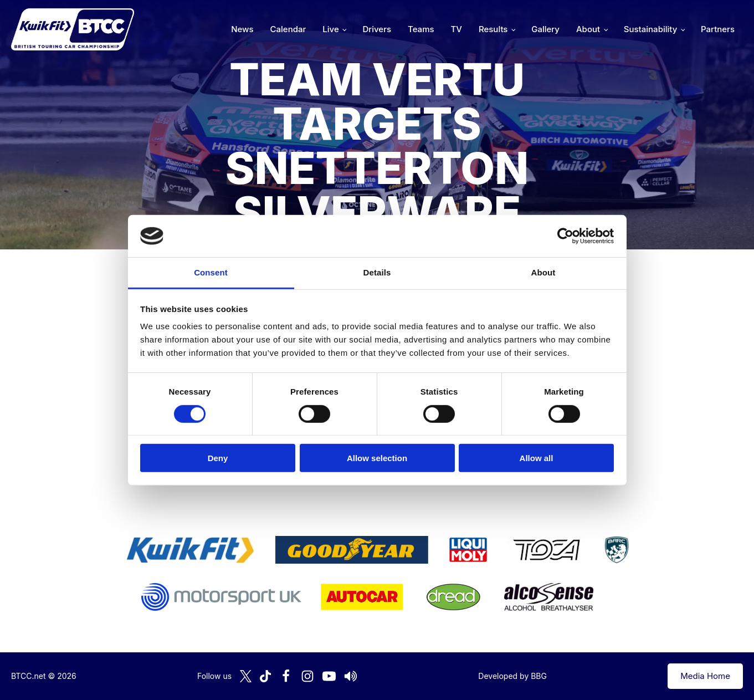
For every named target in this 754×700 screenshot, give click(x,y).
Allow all (537, 458)
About (588, 29)
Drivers (377, 29)
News (242, 29)
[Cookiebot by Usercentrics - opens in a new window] (565, 236)
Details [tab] (377, 272)
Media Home (705, 676)
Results (493, 29)
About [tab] (543, 272)
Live (330, 29)
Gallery (545, 29)
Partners (718, 29)
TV (456, 29)
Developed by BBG (512, 676)
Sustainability (650, 29)
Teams (421, 29)
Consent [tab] (211, 272)
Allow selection (377, 458)
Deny (218, 458)
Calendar (288, 29)
